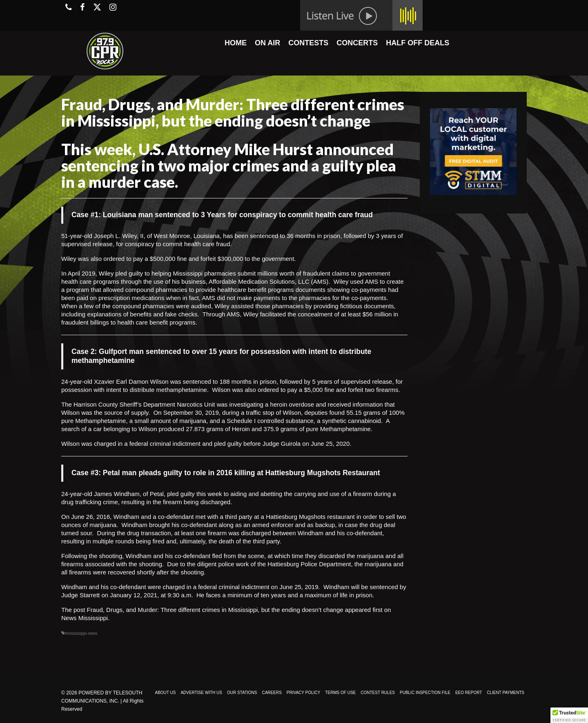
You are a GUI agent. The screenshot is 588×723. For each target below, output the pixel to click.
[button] (569, 715)
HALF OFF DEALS (418, 43)
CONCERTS (357, 43)
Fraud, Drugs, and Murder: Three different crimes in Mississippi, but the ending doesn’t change (215, 610)
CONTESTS (308, 43)
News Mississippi (85, 618)
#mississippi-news (81, 633)
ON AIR (267, 43)
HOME (236, 43)
